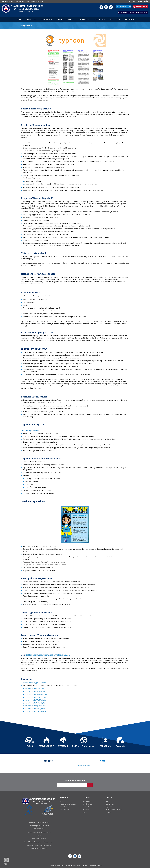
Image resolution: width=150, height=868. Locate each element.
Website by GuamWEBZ (96, 865)
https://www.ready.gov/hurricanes (35, 682)
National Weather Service (39, 848)
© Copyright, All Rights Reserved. (57, 865)
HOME (19, 19)
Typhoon (109, 806)
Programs (46, 19)
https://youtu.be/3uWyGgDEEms (36, 702)
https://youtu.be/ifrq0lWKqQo (35, 699)
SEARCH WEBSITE (140, 7)
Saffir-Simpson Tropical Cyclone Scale (48, 654)
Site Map (85, 865)
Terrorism (109, 811)
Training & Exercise (65, 19)
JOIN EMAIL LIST (124, 7)
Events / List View (65, 806)
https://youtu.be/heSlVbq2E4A (35, 691)
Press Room (99, 19)
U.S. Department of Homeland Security (39, 844)
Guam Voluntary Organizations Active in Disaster (39, 841)
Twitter (85, 811)
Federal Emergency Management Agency (39, 831)
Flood (108, 800)
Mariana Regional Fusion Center (39, 825)
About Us (31, 19)
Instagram (86, 809)
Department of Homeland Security (39, 822)
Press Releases (64, 809)
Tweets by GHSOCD (83, 764)
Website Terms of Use (74, 865)
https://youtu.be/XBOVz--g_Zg (35, 696)
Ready (39, 835)
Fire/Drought (110, 803)
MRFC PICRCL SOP (39, 828)
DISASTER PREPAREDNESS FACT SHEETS (133, 12)
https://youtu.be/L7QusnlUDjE (35, 711)
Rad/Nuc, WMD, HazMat (114, 809)
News (61, 800)
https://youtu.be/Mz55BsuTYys (36, 694)
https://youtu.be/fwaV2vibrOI (35, 688)
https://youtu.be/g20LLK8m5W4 (36, 705)
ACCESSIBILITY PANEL (138, 1)
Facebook (86, 806)
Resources (114, 19)
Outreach (83, 19)
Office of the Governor (39, 838)
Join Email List (87, 800)
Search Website (88, 803)
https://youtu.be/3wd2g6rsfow (35, 708)
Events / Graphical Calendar (68, 803)
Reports (129, 19)
